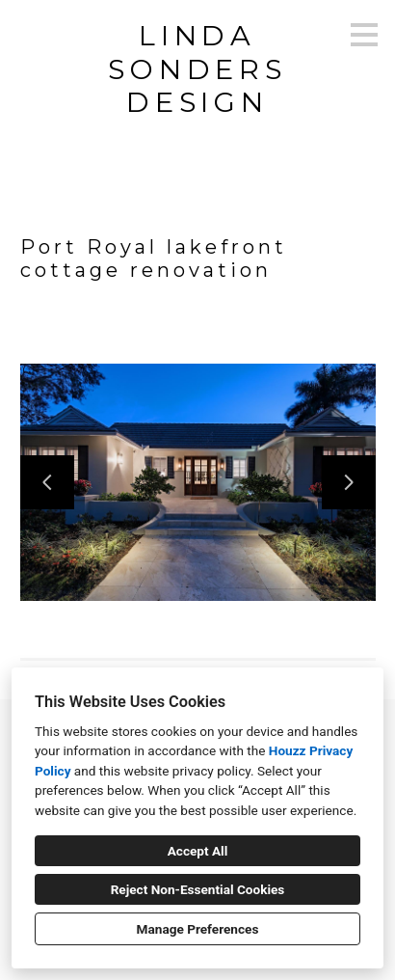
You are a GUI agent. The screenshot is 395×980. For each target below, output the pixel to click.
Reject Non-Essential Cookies (198, 889)
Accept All (198, 851)
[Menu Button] (364, 35)
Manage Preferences (198, 929)
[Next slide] (349, 482)
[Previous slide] (47, 482)
